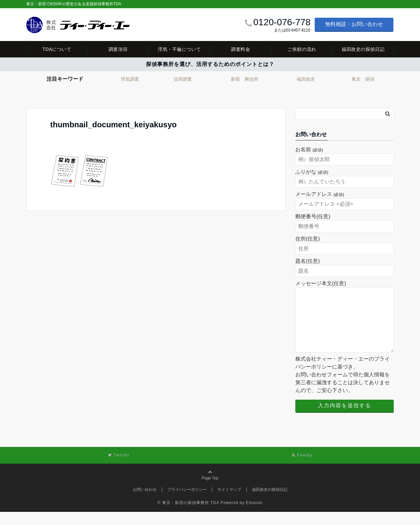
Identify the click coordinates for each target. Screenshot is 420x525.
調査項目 (118, 49)
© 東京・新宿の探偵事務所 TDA (188, 516)
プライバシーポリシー (187, 503)
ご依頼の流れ (302, 49)
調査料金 (241, 49)
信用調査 (183, 79)
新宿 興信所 (244, 79)
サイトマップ (229, 503)
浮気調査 (130, 79)
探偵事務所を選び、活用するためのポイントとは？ (210, 64)
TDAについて (57, 49)
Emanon (254, 516)
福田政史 (306, 79)
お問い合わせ (145, 503)
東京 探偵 (363, 79)
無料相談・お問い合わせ (354, 24)
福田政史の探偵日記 (363, 49)
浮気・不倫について (179, 49)
